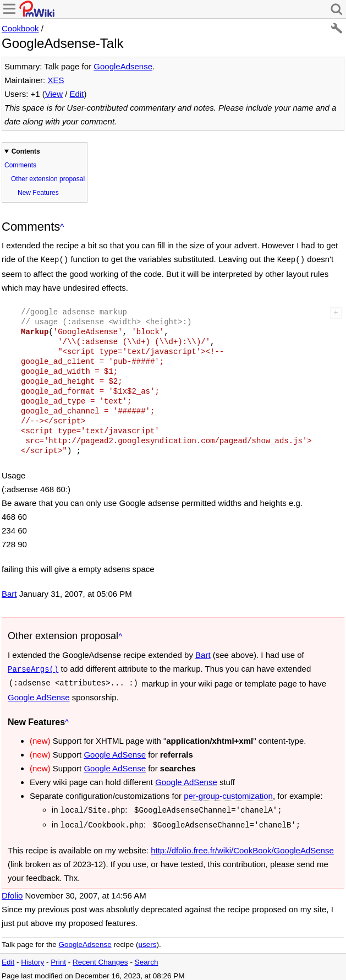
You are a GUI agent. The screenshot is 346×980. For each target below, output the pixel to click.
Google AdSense (39, 695)
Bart (9, 593)
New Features (38, 193)
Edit (77, 94)
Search (147, 958)
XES (56, 80)
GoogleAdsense (123, 66)
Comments (20, 165)
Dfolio (12, 891)
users (147, 940)
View (54, 94)
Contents (26, 151)
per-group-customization (228, 794)
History (32, 958)
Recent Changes (100, 958)
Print (58, 958)
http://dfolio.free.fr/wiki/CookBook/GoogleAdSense (242, 846)
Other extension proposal (48, 179)
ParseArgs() (33, 668)
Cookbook (20, 28)
